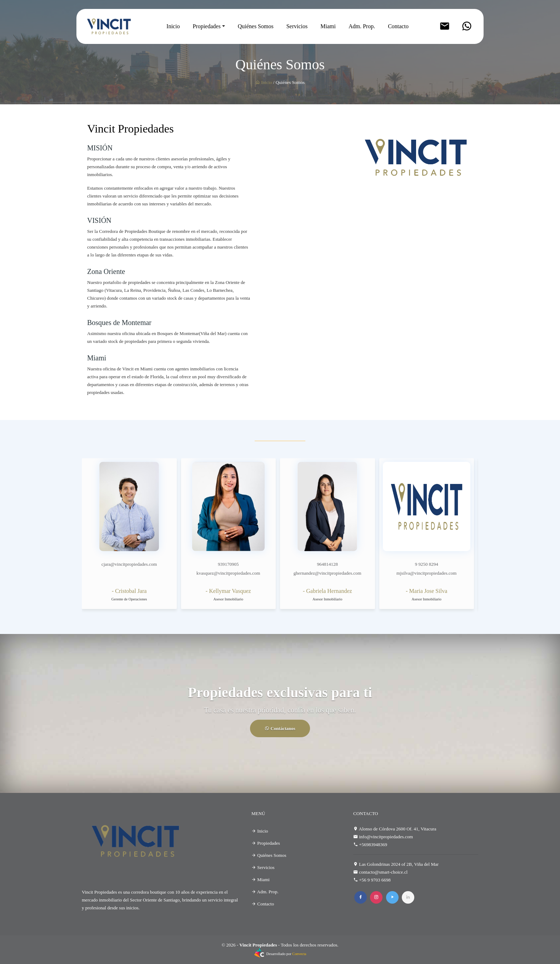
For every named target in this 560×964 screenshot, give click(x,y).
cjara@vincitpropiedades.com (129, 564)
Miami (328, 26)
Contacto (398, 26)
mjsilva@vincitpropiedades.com (426, 573)
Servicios (297, 26)
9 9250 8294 (427, 564)
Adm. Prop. (362, 26)
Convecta (299, 954)
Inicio (173, 26)
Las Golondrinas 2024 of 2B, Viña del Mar (399, 864)
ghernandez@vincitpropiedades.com (327, 573)
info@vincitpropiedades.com (386, 837)
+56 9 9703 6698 (375, 880)
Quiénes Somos (256, 26)
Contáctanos (280, 728)
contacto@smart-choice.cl (383, 872)
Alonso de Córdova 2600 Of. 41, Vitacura (398, 829)
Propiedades (206, 26)
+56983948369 (373, 845)
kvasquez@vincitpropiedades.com (228, 573)
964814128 (328, 564)
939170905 (228, 564)
